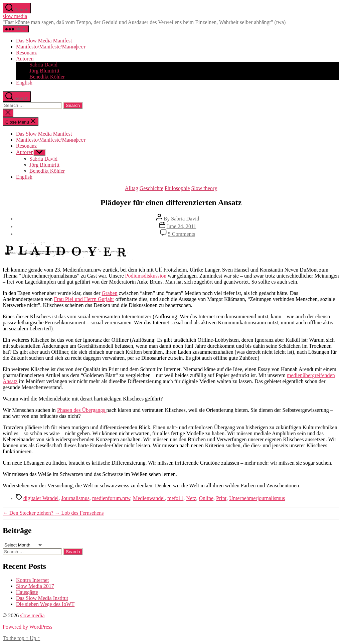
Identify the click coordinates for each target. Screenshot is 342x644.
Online (206, 498)
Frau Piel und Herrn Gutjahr (84, 299)
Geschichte (151, 188)
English (24, 83)
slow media (15, 16)
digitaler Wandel (41, 498)
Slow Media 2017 (35, 586)
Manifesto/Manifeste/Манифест (51, 47)
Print (221, 498)
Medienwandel (149, 498)
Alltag (132, 188)
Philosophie (177, 188)
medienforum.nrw (111, 498)
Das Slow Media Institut (42, 598)
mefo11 (175, 498)
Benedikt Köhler (47, 77)
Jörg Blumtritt (44, 71)
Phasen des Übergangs (82, 410)
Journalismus (75, 498)
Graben (110, 293)
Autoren (25, 59)
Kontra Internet (32, 580)
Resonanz (26, 53)
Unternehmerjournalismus (257, 498)
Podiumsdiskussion (146, 276)
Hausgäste (27, 592)
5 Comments (182, 234)
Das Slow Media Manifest (44, 41)
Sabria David (43, 65)
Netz (191, 498)
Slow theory (204, 188)
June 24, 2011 (182, 226)
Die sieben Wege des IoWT (45, 604)
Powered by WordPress (28, 627)
